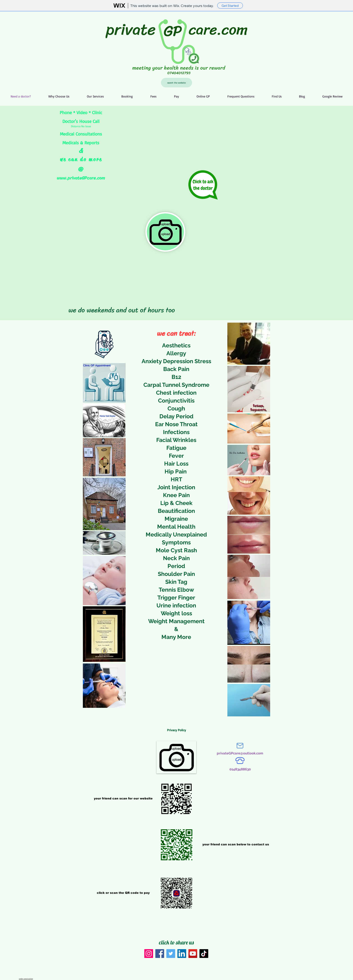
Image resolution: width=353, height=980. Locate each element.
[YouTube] (193, 954)
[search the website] (176, 83)
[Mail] (240, 746)
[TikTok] (204, 954)
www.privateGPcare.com (81, 178)
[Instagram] (149, 954)
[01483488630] (240, 769)
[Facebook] (160, 954)
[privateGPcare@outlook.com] (240, 753)
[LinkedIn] (182, 954)
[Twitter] (171, 954)
